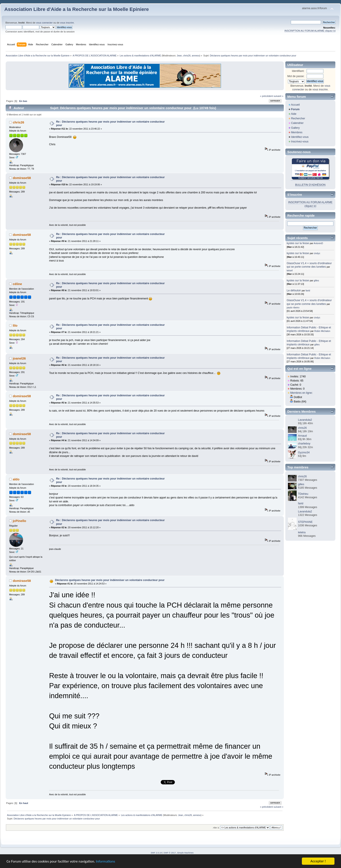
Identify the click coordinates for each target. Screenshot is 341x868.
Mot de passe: (296, 76)
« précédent (266, 96)
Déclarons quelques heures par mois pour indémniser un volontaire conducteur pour (110, 580)
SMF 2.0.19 (156, 853)
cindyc (317, 253)
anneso (196, 56)
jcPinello (20, 521)
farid (308, 290)
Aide (294, 114)
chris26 (187, 56)
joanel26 (19, 358)
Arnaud (302, 436)
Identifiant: (298, 71)
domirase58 (22, 178)
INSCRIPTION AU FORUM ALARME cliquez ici (310, 31)
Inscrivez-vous (300, 142)
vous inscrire (67, 23)
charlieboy (304, 444)
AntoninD (318, 243)
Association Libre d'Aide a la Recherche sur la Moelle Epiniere (77, 9)
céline (17, 284)
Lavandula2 (305, 420)
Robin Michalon (322, 331)
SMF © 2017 (170, 853)
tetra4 (290, 270)
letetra (302, 532)
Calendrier (297, 123)
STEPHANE (305, 522)
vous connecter (44, 23)
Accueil (295, 105)
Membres (297, 132)
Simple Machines (185, 853)
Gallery (295, 128)
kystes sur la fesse (298, 243)
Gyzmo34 (304, 453)
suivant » (278, 96)
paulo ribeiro (293, 307)
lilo (15, 325)
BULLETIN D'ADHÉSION (310, 185)
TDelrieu (303, 494)
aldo (16, 479)
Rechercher (298, 118)
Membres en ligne (301, 393)
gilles (316, 280)
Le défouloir (294, 290)
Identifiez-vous (300, 137)
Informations (105, 861)
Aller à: (216, 828)
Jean (179, 56)
